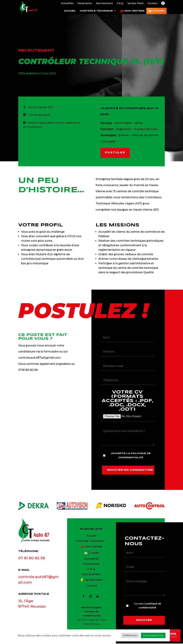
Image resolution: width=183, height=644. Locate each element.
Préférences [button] (130, 635)
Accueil (70, 11)
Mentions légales (91, 608)
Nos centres (134, 11)
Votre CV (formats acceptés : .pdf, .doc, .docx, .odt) (127, 405)
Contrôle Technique (96, 11)
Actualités (67, 3)
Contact (152, 3)
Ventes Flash (136, 3)
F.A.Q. (120, 3)
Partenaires (85, 3)
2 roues (159, 11)
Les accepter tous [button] (153, 635)
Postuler (116, 153)
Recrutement (104, 3)
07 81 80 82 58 (32, 558)
